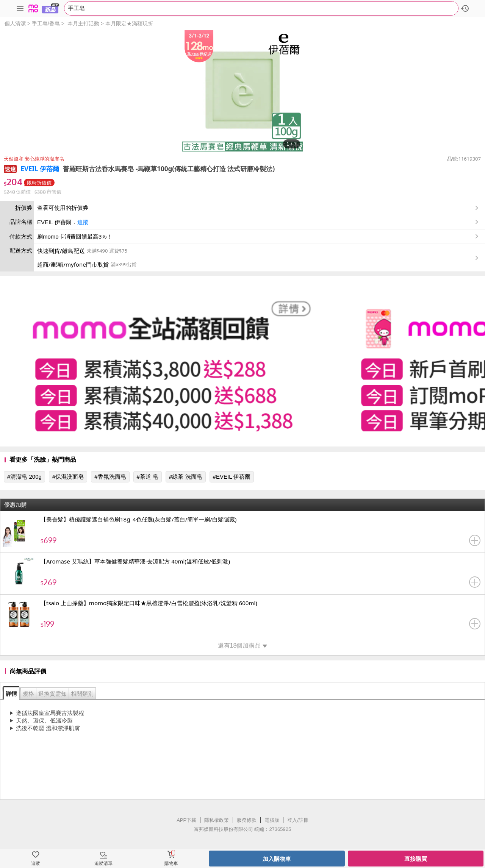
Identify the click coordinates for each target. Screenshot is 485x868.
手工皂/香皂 (46, 23)
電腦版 (272, 820)
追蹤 (83, 222)
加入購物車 (277, 859)
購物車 (171, 863)
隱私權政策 (217, 820)
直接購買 (416, 859)
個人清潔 (15, 23)
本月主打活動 (83, 23)
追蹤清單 (103, 863)
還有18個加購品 (243, 646)
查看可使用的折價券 (259, 208)
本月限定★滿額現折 (129, 23)
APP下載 (186, 820)
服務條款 (247, 820)
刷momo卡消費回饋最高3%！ (75, 237)
